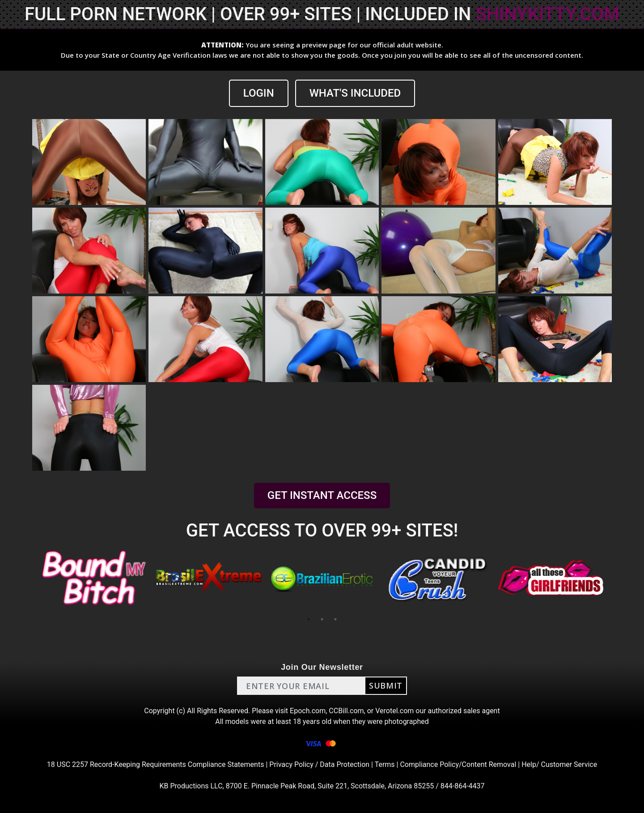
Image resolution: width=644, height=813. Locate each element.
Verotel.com (394, 711)
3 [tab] (335, 619)
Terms (385, 764)
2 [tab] (322, 619)
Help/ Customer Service (559, 764)
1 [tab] (309, 619)
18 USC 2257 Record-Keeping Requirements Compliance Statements (156, 764)
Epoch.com (308, 711)
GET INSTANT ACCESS (322, 495)
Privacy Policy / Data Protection (319, 764)
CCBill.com (346, 711)
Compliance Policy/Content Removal (458, 764)
